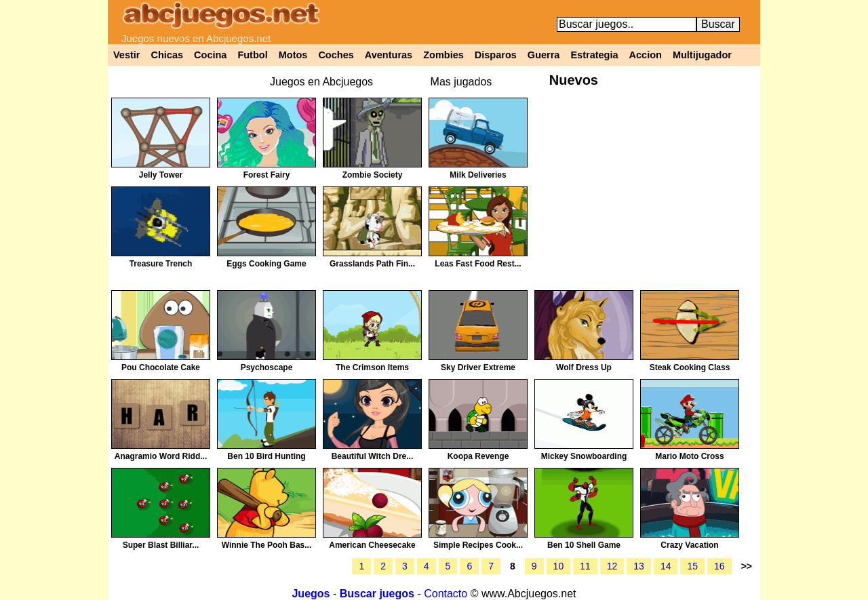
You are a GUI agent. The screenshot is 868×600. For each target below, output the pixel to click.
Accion (646, 55)
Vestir (127, 55)
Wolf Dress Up (584, 367)
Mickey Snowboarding (584, 456)
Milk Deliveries (478, 175)
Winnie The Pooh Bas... (267, 545)
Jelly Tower (161, 175)
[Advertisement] (645, 193)
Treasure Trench (161, 264)
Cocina (210, 55)
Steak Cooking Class (690, 367)
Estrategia (594, 55)
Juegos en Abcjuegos (321, 82)
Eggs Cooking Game (266, 264)
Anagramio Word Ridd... (161, 456)
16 (719, 566)
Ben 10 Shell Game (584, 545)
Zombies (443, 55)
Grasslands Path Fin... (372, 264)
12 (612, 566)
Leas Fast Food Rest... (478, 264)
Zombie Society (373, 175)
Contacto (446, 594)
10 (559, 566)
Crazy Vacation (689, 545)
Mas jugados (461, 82)
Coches (336, 55)
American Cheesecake (372, 545)
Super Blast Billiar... (161, 545)
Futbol (252, 55)
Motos (293, 55)
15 (692, 566)
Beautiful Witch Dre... (373, 456)
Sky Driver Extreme (478, 367)
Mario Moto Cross (689, 456)
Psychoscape (267, 367)
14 (666, 566)
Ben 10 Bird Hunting (266, 456)
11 (585, 566)
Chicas (167, 55)
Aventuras (389, 55)
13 (639, 566)
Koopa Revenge (478, 456)
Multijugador (702, 55)
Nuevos (574, 80)
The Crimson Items (372, 367)
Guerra (544, 55)
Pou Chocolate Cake (161, 367)
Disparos (496, 55)
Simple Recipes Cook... (478, 545)
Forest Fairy (267, 175)
